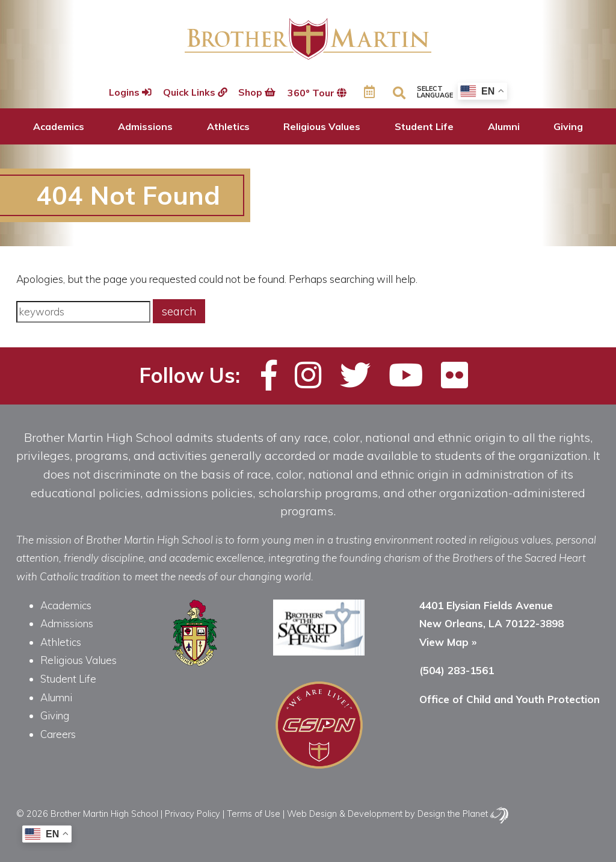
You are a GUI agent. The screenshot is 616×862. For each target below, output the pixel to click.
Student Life (424, 126)
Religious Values (322, 126)
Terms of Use (254, 814)
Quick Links (194, 93)
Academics (59, 126)
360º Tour (318, 93)
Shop (258, 93)
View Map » (448, 642)
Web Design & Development (345, 814)
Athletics (228, 126)
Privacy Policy (192, 814)
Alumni (504, 126)
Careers (58, 734)
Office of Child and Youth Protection (510, 699)
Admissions (145, 126)
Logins (128, 93)
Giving (568, 126)
